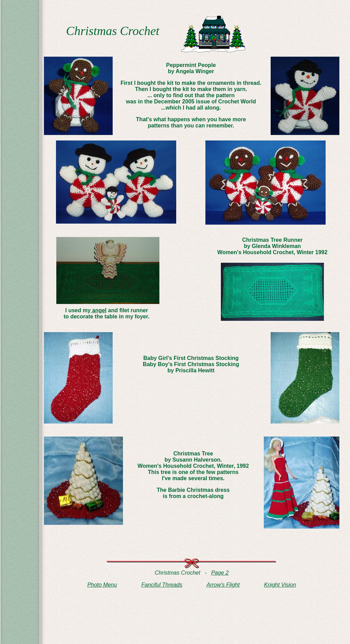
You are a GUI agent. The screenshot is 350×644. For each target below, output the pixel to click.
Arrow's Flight (223, 585)
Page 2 (220, 573)
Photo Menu (102, 585)
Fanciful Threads (162, 585)
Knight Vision (280, 585)
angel (99, 310)
